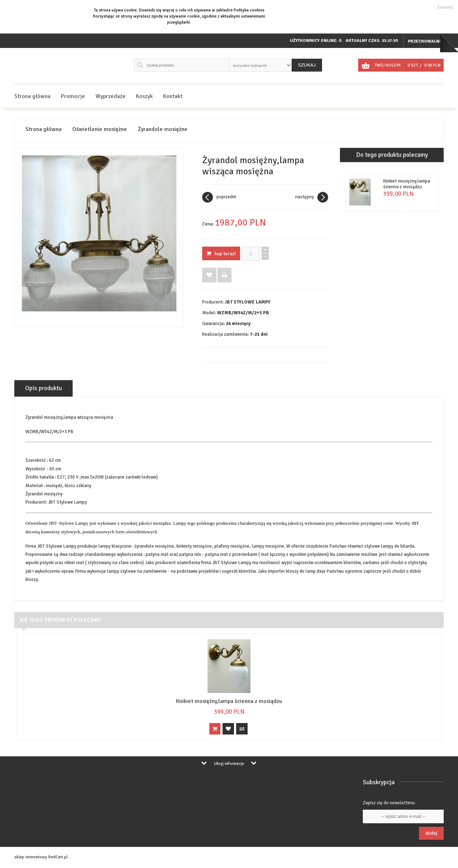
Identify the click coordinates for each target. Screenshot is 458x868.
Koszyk (144, 96)
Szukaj (307, 65)
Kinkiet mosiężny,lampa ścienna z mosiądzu (407, 184)
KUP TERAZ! (221, 254)
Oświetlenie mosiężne (100, 129)
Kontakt (173, 96)
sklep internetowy (31, 857)
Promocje (73, 96)
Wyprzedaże (111, 96)
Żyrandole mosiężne (163, 129)
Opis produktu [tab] (43, 388)
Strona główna (32, 96)
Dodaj (431, 833)
